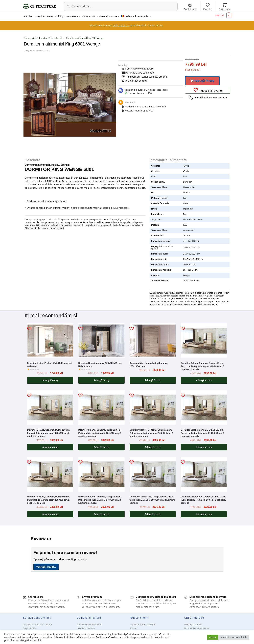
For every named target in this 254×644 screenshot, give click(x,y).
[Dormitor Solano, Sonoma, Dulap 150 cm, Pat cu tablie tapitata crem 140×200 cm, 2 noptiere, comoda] (101, 472)
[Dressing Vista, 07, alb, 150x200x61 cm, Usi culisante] (50, 339)
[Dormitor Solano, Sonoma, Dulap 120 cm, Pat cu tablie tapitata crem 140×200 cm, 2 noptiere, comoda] (50, 405)
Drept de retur (30, 626)
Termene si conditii (193, 623)
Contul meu (190, 7)
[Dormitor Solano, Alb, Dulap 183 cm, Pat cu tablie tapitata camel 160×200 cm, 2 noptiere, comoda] (153, 472)
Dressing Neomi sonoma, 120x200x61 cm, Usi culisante (100, 363)
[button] (202, 79)
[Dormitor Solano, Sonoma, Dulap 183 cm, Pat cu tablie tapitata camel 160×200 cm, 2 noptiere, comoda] (204, 405)
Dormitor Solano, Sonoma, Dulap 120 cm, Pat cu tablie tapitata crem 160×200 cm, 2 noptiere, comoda (100, 431)
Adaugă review (46, 565)
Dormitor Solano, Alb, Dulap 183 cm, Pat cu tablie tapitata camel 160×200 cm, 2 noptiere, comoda (153, 498)
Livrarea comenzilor (86, 626)
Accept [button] (213, 637)
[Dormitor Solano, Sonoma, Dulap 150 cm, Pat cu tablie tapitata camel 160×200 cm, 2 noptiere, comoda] (153, 405)
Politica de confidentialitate (197, 626)
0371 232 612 (121, 23)
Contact (134, 626)
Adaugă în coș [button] (50, 378)
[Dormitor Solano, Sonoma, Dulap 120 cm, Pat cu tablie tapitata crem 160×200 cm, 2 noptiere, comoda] (101, 405)
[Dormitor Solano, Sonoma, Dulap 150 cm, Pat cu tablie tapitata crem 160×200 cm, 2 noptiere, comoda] (50, 472)
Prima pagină (30, 36)
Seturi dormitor (57, 36)
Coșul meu (225, 7)
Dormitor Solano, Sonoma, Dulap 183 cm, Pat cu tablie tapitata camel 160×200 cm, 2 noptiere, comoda (202, 431)
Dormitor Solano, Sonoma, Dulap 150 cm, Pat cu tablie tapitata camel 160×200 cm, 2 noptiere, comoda (151, 431)
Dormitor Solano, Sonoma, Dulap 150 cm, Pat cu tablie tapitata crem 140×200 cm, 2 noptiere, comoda (100, 498)
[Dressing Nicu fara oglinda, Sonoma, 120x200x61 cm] (153, 339)
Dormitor (43, 36)
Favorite (208, 7)
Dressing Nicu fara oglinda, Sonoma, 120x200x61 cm (149, 363)
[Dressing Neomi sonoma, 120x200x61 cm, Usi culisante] (101, 339)
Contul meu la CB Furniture (89, 623)
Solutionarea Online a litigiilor (198, 630)
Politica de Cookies (107, 637)
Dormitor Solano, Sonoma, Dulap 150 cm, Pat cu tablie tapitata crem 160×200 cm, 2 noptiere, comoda (49, 498)
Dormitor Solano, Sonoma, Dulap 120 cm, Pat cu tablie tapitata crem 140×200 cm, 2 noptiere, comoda (49, 431)
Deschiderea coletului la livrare (37, 623)
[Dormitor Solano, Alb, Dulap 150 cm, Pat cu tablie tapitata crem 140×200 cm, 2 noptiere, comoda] (204, 472)
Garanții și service (31, 630)
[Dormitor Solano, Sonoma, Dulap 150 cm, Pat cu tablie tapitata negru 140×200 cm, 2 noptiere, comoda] (204, 339)
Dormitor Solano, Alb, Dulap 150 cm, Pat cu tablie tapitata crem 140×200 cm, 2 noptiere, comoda (203, 498)
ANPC (133, 630)
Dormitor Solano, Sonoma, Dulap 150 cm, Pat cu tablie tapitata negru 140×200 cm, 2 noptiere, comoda (202, 364)
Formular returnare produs (143, 623)
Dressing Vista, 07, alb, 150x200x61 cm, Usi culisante (50, 363)
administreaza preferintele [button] (234, 637)
